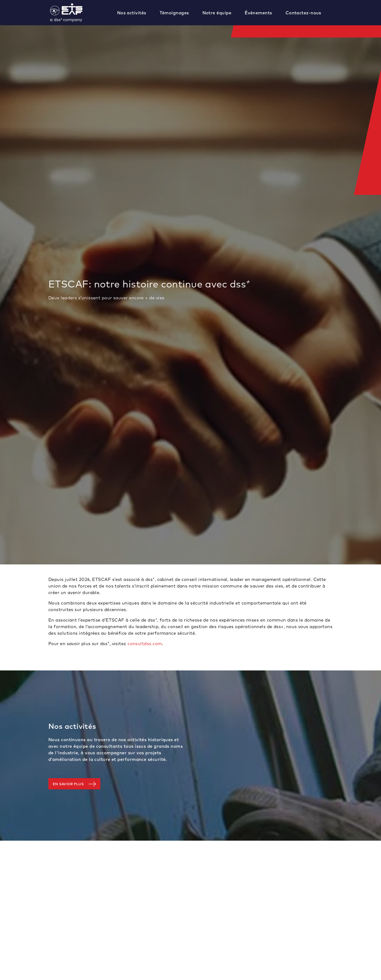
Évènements (258, 13)
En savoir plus (68, 784)
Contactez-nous (303, 13)
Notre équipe (217, 13)
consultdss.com (145, 644)
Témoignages (174, 13)
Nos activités (132, 13)
